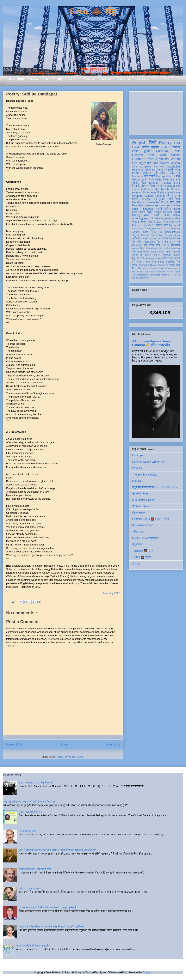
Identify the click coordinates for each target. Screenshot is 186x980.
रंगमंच (163, 268)
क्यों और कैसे (167, 239)
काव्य (177, 143)
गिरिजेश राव (168, 258)
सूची (155, 173)
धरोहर (135, 183)
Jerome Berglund (153, 199)
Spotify (136, 563)
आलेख (145, 147)
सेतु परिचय (137, 544)
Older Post (113, 744)
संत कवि (136, 242)
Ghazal (170, 176)
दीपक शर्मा (151, 170)
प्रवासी (158, 209)
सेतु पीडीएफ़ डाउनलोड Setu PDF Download (156, 487)
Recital (141, 268)
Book (176, 151)
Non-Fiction (157, 235)
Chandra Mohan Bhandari (149, 196)
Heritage (167, 255)
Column (166, 228)
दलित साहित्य (164, 248)
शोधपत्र (152, 159)
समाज (135, 265)
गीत (144, 192)
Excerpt (161, 176)
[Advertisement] (156, 112)
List (135, 163)
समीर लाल (175, 192)
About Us (124, 79)
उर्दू (163, 218)
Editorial (162, 151)
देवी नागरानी (153, 192)
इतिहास (159, 225)
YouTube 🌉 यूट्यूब (143, 551)
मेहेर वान (174, 199)
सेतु (60, 79)
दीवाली (156, 268)
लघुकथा (136, 170)
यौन (134, 262)
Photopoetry (143, 275)
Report (168, 235)
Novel (164, 202)
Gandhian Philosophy (146, 202)
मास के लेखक (137, 278)
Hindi (136, 147)
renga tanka (155, 258)
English (139, 143)
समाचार (160, 186)
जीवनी (141, 205)
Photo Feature (142, 173)
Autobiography (141, 218)
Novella (155, 218)
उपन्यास (136, 255)
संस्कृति (146, 239)
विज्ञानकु (136, 215)
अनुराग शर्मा (145, 163)
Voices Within (169, 159)
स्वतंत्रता (156, 255)
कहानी (155, 147)
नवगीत (177, 258)
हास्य (158, 245)
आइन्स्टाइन (155, 239)
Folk (134, 268)
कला (166, 225)
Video (177, 235)
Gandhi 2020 (171, 212)
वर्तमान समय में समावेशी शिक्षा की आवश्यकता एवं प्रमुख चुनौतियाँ (47, 907)
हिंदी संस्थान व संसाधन (143, 525)
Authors (89, 79)
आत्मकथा (149, 205)
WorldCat (138, 468)
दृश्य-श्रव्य (175, 245)
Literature (151, 248)
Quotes (154, 265)
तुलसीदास (170, 262)
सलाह (139, 252)
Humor (176, 255)
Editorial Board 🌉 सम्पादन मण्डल (150, 519)
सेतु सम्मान (170, 242)
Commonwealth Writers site (149, 462)
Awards (106, 79)
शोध (178, 176)
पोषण (166, 215)
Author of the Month (155, 189)
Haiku (176, 209)
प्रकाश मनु (151, 167)
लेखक (136, 151)
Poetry (165, 143)
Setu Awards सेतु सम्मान (31, 812)
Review (137, 155)
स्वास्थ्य (146, 252)
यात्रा (168, 218)
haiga (161, 262)
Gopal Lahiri (140, 180)
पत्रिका (177, 272)
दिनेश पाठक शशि (171, 180)
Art (143, 170)
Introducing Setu (28, 831)
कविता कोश (138, 532)
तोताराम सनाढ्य (174, 275)
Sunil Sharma (161, 163)
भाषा (178, 202)
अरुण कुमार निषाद (142, 212)
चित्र (135, 205)
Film (154, 262)
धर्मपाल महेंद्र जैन (170, 173)
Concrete (137, 225)
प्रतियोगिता (137, 239)
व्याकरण (140, 262)
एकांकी (170, 272)
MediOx (137, 481)
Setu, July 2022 (111, 593)
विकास (169, 268)
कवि (162, 167)
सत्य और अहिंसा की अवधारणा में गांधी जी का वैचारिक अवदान (30, 802)
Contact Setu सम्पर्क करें (145, 538)
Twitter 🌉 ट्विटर (142, 557)
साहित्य (167, 209)
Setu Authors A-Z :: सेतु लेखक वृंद (36, 783)
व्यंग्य (178, 170)
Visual (154, 252)
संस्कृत (158, 212)
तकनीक (149, 268)
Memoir (175, 189)
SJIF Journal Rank (143, 500)
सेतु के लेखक (139, 513)
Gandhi (145, 235)
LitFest (165, 245)
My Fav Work (140, 258)
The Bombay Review (145, 475)
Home (64, 744)
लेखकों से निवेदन (140, 494)
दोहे (145, 245)
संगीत (134, 275)
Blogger (147, 972)
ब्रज (178, 265)
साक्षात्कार (137, 192)
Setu (48, 79)
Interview (138, 176)
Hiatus (73, 79)
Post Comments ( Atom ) (71, 757)
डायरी (172, 265)
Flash (168, 186)
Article (175, 155)
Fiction (166, 147)
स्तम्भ (163, 155)
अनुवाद (160, 170)
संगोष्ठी (146, 278)
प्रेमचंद (165, 222)
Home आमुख (16, 79)
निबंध (152, 186)
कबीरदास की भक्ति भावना (30, 888)
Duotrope (138, 455)
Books (34, 79)
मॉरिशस (177, 239)
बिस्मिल (176, 215)
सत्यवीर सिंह (174, 222)
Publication (149, 242)
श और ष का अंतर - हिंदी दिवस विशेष (35, 869)
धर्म (142, 255)
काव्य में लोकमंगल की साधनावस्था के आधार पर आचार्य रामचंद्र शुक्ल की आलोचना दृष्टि (57, 850)
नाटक (151, 245)
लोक (134, 252)
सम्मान (147, 215)
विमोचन (148, 255)
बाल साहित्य (150, 176)
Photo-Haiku (150, 272)
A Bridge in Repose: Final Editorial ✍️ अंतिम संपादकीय (151, 343)
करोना (157, 215)
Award (136, 232)
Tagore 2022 (154, 222)
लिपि (178, 262)
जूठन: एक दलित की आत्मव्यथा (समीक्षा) (34, 946)
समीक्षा (176, 147)
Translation (173, 167)
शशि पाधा (164, 192)
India (151, 155)
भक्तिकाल (176, 248)
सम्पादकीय (169, 170)
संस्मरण (145, 186)
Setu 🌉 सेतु (93, 12)
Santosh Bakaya (160, 183)
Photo (145, 232)
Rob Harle (155, 180)
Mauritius (137, 245)
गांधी (159, 228)
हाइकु (148, 262)
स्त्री (160, 232)
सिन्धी (153, 232)
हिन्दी (153, 143)
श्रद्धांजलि (176, 228)
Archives (143, 79)
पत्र (172, 202)
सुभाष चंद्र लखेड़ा (164, 205)
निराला (160, 242)
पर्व (179, 242)
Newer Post (14, 744)
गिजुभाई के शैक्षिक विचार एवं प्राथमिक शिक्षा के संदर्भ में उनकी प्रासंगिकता (51, 927)
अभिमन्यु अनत (164, 252)
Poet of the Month (158, 275)
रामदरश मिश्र (138, 248)
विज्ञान (143, 222)
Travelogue (150, 228)
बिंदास (144, 183)
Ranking (164, 265)
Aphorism (144, 265)
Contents (139, 159)
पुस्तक (148, 151)
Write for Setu (140, 506)
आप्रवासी (176, 252)
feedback (162, 272)
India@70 (149, 225)
